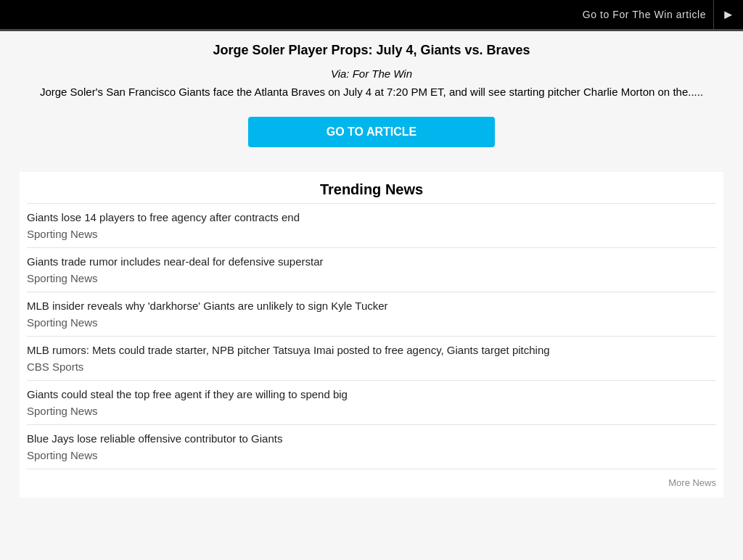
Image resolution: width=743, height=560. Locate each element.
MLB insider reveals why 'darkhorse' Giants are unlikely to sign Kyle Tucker (208, 306)
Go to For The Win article (644, 15)
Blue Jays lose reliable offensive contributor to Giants (155, 438)
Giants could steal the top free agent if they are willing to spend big (187, 394)
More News (692, 483)
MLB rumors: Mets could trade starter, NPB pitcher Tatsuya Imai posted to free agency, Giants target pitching (288, 350)
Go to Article (371, 132)
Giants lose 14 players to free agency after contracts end (163, 217)
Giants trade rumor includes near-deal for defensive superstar (175, 262)
